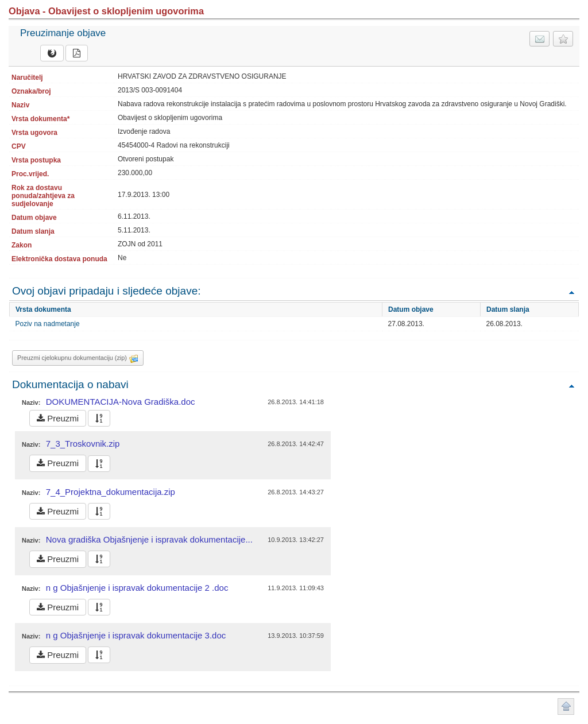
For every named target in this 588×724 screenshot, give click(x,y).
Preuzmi (58, 418)
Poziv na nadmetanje (48, 324)
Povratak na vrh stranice (566, 706)
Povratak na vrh (571, 292)
